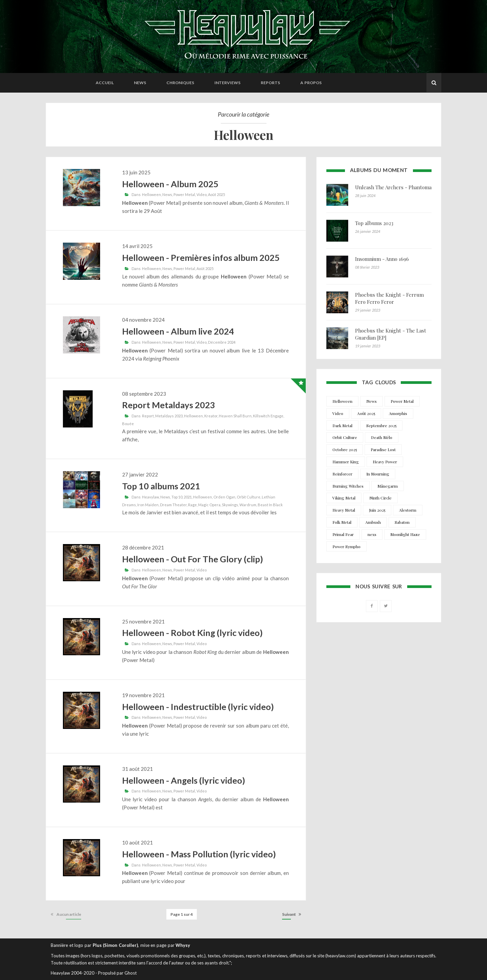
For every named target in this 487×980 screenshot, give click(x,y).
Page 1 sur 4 (182, 914)
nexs (372, 534)
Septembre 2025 (381, 425)
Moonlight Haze (405, 534)
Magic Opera (209, 505)
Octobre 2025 (345, 449)
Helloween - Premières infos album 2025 (201, 258)
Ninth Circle (380, 498)
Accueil (105, 83)
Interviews (227, 83)
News (140, 83)
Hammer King (346, 462)
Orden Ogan (224, 497)
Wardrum (248, 505)
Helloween (152, 194)
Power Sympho (346, 546)
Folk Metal (342, 522)
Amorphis (398, 413)
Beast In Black (270, 505)
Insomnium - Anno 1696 (382, 259)
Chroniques (180, 83)
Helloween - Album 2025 (170, 184)
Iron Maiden (148, 505)
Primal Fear (343, 534)
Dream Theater (173, 505)
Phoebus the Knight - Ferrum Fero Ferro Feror (389, 298)
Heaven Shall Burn (235, 416)
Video (202, 194)
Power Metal (184, 194)
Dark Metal (342, 425)
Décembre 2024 (222, 342)
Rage (192, 505)
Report (148, 416)
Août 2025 (216, 194)
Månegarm (388, 486)
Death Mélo (382, 437)
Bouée (128, 424)
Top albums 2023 (374, 223)
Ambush (373, 522)
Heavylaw (150, 497)
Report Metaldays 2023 (169, 405)
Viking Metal (344, 498)
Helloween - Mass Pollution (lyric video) (199, 854)
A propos (311, 83)
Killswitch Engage (268, 416)
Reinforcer (342, 474)
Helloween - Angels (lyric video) (184, 780)
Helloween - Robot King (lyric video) (192, 633)
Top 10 (177, 497)
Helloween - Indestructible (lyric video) (198, 707)
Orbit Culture (249, 497)
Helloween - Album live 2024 (178, 331)
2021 (188, 497)
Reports (270, 83)
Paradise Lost (383, 449)
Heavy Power (385, 462)
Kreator (211, 416)
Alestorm (408, 510)
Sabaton (402, 522)
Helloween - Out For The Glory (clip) (193, 559)
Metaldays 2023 (169, 416)
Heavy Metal (344, 510)
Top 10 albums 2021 (161, 486)
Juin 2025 (377, 510)
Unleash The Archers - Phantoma (393, 187)
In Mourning (378, 474)
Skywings (230, 505)
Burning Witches (348, 486)
